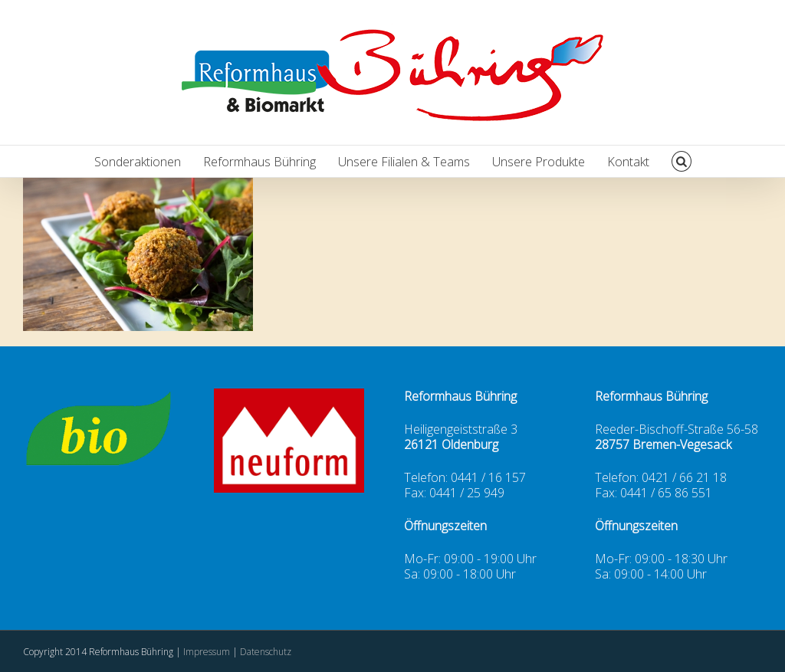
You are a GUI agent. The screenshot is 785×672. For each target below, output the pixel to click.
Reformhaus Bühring (259, 162)
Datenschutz (266, 652)
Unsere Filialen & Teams (404, 162)
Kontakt (628, 162)
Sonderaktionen (138, 162)
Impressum (208, 652)
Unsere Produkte (539, 162)
